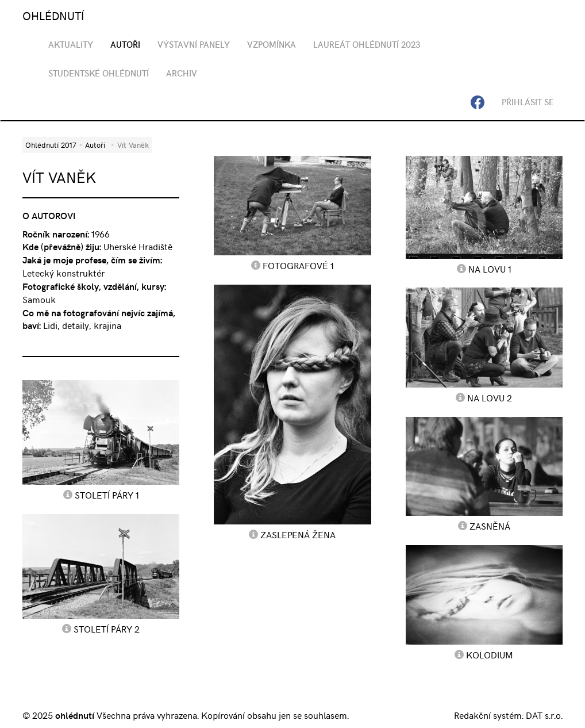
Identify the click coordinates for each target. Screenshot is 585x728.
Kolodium (490, 654)
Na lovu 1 (490, 269)
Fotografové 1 (298, 265)
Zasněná (490, 526)
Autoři (95, 145)
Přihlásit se (528, 102)
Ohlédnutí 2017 (51, 145)
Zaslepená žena (298, 534)
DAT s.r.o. (544, 715)
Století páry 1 (107, 495)
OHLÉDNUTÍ (53, 15)
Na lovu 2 (490, 397)
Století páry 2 (107, 629)
